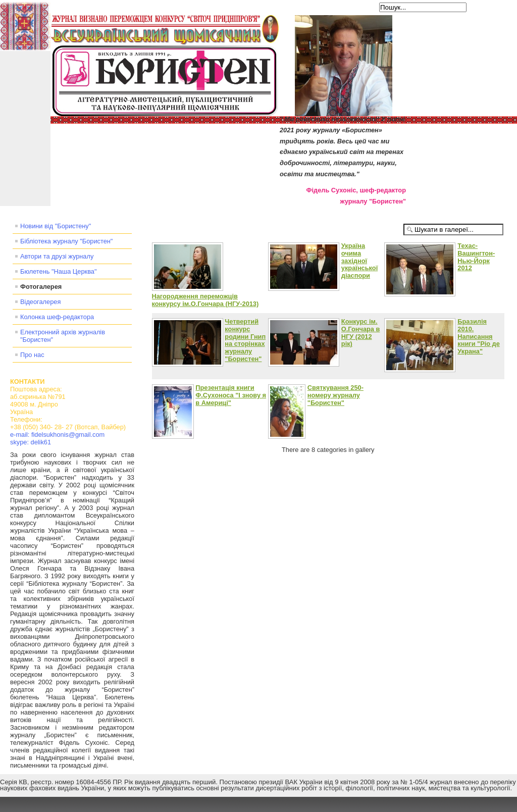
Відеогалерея (40, 302)
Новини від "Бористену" (56, 226)
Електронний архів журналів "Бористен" (63, 336)
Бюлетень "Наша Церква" (58, 271)
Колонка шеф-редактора (57, 317)
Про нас (32, 355)
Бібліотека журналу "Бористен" (66, 241)
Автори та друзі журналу (57, 256)
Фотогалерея (41, 287)
